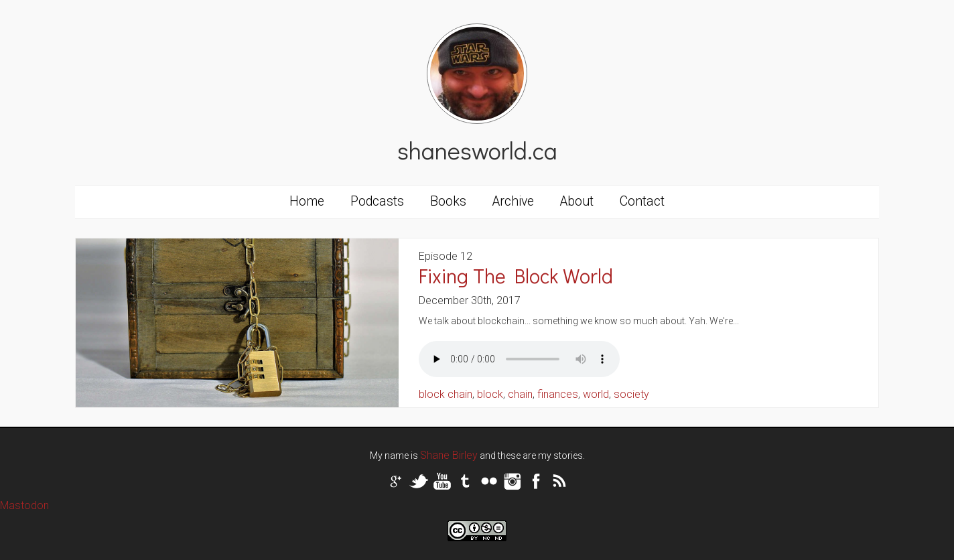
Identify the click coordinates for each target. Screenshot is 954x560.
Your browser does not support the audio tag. (519, 359)
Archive (513, 201)
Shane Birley (449, 455)
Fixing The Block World (516, 276)
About (577, 201)
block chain (446, 394)
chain (520, 394)
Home (307, 201)
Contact (642, 201)
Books (448, 201)
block (490, 394)
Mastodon (24, 505)
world (596, 394)
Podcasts (377, 201)
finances (558, 394)
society (631, 394)
